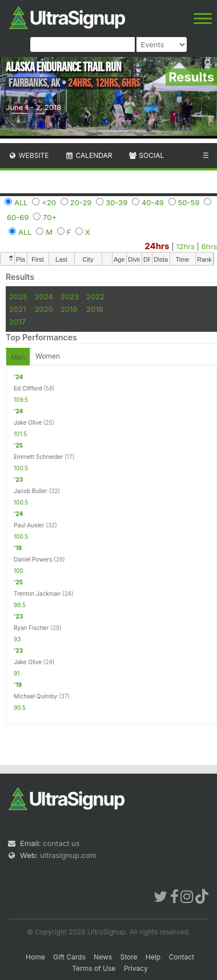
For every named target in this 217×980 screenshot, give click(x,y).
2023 (70, 296)
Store (128, 957)
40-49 (153, 202)
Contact (181, 957)
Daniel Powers (33, 559)
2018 (95, 309)
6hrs (209, 246)
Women (48, 356)
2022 (95, 296)
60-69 (18, 217)
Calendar (89, 155)
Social (146, 155)
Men (18, 357)
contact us (61, 843)
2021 (17, 309)
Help (153, 957)
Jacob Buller (31, 491)
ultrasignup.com (68, 855)
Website (29, 155)
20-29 (81, 202)
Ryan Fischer (31, 628)
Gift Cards (69, 957)
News (103, 957)
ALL (21, 202)
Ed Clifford (28, 388)
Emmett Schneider (39, 457)
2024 (44, 296)
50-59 (189, 202)
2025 (18, 296)
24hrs (157, 246)
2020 (44, 309)
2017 (17, 322)
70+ (50, 217)
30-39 (116, 202)
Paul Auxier (29, 525)
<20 (49, 202)
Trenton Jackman (37, 593)
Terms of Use (94, 968)
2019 (69, 309)
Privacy (136, 968)
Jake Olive (28, 422)
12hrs (185, 246)
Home (35, 957)
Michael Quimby (35, 696)
